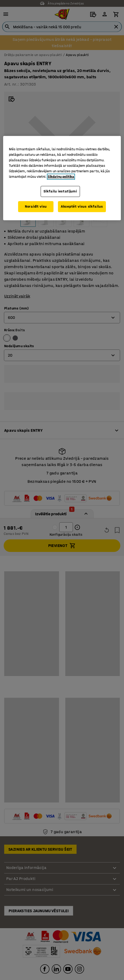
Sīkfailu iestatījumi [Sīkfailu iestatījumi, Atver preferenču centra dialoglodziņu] (60, 192)
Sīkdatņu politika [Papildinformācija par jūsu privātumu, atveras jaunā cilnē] (61, 177)
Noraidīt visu (36, 206)
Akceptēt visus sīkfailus (82, 206)
